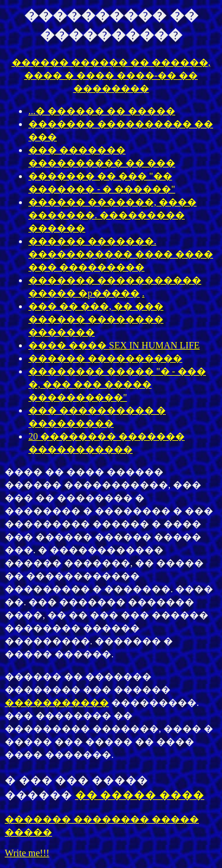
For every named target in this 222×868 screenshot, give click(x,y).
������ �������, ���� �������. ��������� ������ (112, 215)
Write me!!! (27, 853)
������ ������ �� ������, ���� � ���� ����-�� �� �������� (111, 75)
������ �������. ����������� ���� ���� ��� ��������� (121, 254)
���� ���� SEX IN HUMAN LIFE (114, 345)
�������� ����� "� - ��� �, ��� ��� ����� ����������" (117, 384)
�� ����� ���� (140, 795)
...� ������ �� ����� (102, 111)
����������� (57, 703)
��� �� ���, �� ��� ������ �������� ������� (96, 319)
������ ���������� (105, 358)
